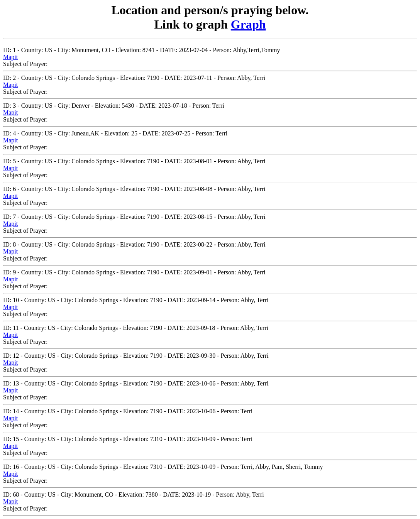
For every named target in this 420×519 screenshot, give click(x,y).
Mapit (10, 57)
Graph (248, 24)
